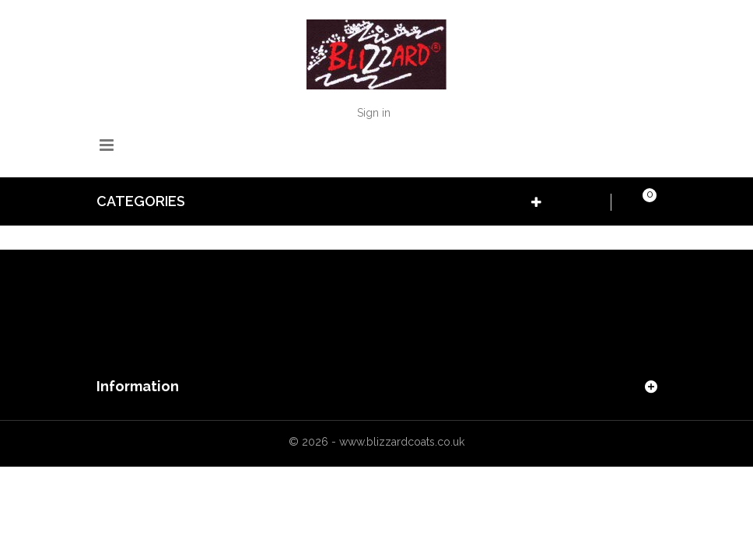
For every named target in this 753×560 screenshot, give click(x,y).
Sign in (374, 113)
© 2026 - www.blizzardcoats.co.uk (376, 442)
